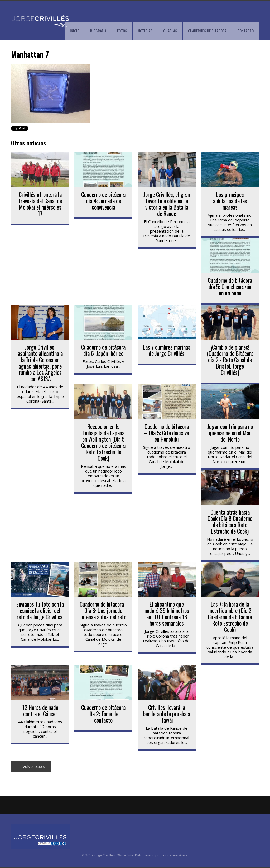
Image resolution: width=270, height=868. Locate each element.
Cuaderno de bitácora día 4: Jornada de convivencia (103, 201)
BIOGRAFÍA (98, 31)
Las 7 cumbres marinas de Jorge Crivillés (167, 350)
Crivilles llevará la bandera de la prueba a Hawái (167, 714)
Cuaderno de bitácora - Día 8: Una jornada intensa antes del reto (103, 610)
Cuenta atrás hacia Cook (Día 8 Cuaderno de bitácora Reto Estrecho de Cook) (230, 521)
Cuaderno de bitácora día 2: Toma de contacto (103, 714)
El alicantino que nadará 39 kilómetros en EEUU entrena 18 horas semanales (167, 614)
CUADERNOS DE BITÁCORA (207, 31)
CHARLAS (170, 31)
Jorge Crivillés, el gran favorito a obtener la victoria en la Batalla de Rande (167, 204)
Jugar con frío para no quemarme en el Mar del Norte (230, 433)
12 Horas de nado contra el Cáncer (40, 710)
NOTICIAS (145, 31)
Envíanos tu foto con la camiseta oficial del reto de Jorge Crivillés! (40, 610)
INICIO (75, 31)
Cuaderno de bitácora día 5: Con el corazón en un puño (230, 286)
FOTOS (122, 31)
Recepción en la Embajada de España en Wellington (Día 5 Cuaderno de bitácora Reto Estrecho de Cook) (103, 442)
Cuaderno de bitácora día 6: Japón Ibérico (103, 350)
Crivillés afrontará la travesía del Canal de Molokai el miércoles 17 (40, 204)
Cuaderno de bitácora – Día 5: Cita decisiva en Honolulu (167, 433)
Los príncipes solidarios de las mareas (230, 201)
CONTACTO (245, 31)
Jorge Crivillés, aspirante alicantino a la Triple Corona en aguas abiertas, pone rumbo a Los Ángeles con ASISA (40, 363)
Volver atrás (31, 766)
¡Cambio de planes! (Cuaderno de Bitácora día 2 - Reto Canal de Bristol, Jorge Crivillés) (230, 360)
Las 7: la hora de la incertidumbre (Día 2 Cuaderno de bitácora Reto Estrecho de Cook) (230, 617)
